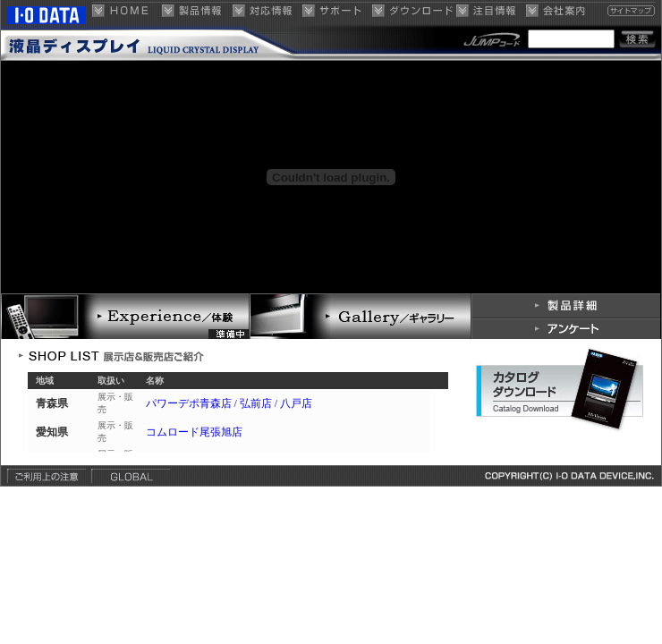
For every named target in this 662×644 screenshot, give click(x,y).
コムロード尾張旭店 (194, 432)
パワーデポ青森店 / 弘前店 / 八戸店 (229, 403)
